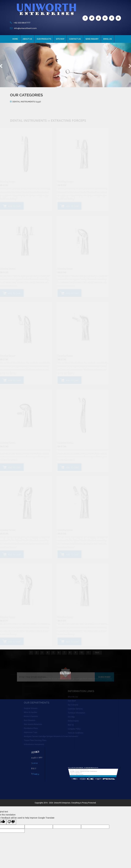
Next (97, 656)
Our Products (44, 39)
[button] (10, 65)
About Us (27, 39)
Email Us (107, 39)
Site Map (60, 39)
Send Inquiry (92, 39)
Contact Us (75, 39)
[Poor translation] (11, 822)
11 (88, 656)
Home (15, 39)
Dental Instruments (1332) (27, 102)
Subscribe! (104, 673)
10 (82, 656)
